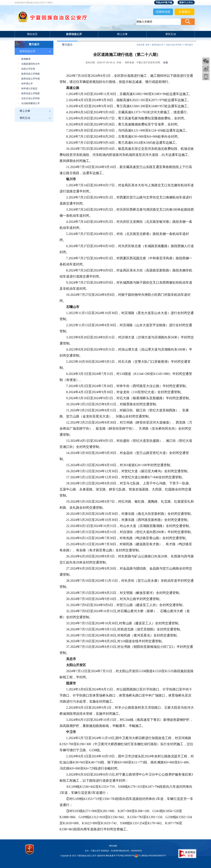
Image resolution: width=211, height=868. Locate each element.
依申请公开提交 (29, 89)
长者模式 (184, 12)
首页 (148, 45)
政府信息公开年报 (30, 79)
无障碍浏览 (163, 12)
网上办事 (122, 34)
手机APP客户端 (164, 2)
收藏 (166, 62)
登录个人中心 (186, 2)
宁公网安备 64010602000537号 (152, 856)
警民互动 (171, 34)
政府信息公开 (74, 34)
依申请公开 (27, 84)
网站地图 (113, 846)
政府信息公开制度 (30, 93)
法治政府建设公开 (30, 103)
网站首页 (32, 34)
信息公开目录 (28, 69)
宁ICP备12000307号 (125, 856)
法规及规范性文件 (30, 64)
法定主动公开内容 (30, 98)
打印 (158, 62)
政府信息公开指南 (30, 74)
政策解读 (26, 59)
